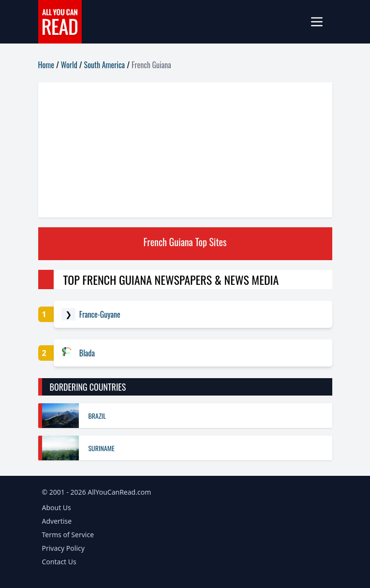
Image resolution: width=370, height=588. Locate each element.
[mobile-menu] (321, 22)
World (69, 65)
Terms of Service (68, 535)
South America (105, 65)
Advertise (57, 521)
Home (46, 65)
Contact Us (59, 562)
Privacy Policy (63, 548)
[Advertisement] (185, 150)
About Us (57, 507)
